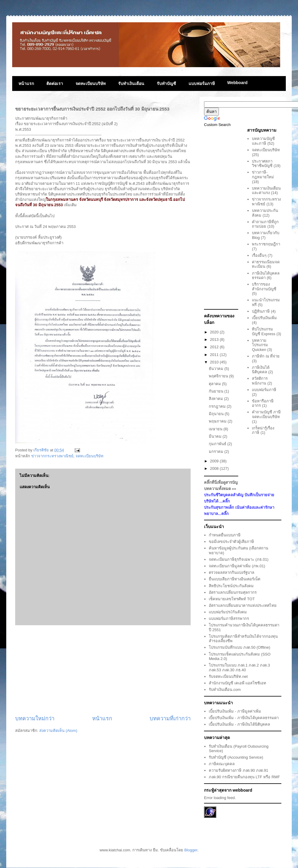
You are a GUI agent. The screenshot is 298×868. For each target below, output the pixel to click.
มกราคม (217, 452)
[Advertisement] (103, 670)
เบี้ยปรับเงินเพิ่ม (264, 318)
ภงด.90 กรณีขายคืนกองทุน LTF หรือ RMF (244, 777)
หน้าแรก (26, 84)
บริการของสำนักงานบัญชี (264, 287)
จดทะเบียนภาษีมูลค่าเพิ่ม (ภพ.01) (237, 566)
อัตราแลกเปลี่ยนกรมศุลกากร (233, 592)
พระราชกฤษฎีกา (266, 244)
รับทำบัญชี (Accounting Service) (236, 757)
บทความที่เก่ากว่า (170, 719)
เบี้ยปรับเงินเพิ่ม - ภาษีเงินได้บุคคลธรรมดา (244, 718)
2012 (215, 347)
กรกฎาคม (218, 406)
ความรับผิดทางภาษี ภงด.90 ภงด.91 (238, 770)
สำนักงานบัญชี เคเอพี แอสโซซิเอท (237, 683)
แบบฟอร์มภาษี (202, 84)
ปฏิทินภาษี (261, 311)
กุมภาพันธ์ (218, 444)
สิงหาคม (217, 399)
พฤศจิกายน (219, 376)
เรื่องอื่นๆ (259, 255)
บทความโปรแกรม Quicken (260, 345)
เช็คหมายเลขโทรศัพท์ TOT (232, 599)
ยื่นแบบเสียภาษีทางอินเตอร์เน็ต (235, 579)
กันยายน (217, 391)
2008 (215, 468)
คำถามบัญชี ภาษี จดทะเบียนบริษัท (266, 414)
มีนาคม (216, 436)
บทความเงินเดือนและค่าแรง (266, 191)
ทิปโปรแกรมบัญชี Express (264, 331)
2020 (215, 332)
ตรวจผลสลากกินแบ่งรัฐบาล (232, 572)
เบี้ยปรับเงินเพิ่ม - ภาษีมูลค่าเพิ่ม (235, 711)
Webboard (237, 83)
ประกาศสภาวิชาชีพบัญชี (262, 164)
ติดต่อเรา (55, 84)
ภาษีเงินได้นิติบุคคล (261, 370)
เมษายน (216, 429)
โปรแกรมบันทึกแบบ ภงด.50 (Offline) (239, 647)
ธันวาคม (217, 369)
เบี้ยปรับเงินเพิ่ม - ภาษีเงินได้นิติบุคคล (239, 724)
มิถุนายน (217, 414)
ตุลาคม (215, 384)
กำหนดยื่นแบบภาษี (225, 535)
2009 (215, 461)
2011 (215, 355)
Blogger (191, 850)
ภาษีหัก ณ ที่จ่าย (266, 356)
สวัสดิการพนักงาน (260, 381)
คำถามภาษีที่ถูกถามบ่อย (265, 224)
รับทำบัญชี (166, 84)
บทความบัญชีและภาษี (263, 141)
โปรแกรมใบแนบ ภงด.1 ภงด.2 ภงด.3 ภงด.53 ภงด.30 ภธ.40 (239, 668)
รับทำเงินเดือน (131, 84)
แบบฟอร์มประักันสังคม (228, 612)
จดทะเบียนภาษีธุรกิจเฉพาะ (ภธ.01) (239, 559)
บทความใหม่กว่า (35, 719)
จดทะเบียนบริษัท (91, 84)
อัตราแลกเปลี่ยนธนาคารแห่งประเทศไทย (243, 605)
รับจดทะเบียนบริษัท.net (228, 676)
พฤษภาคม (218, 421)
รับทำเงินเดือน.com (225, 690)
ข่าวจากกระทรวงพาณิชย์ (52, 456)
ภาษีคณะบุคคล (222, 764)
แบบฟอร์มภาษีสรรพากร (229, 619)
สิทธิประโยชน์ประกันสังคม (231, 586)
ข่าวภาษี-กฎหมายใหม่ (263, 175)
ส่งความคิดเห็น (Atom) (58, 731)
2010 (215, 362)
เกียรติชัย (42, 450)
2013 (215, 340)
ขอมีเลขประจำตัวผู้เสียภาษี (231, 542)
